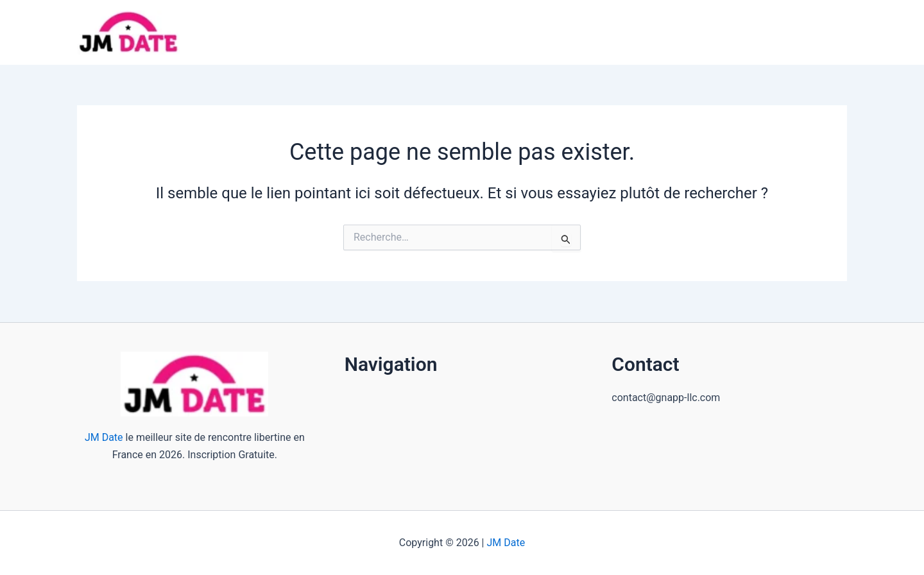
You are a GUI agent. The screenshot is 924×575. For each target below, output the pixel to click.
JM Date (104, 437)
